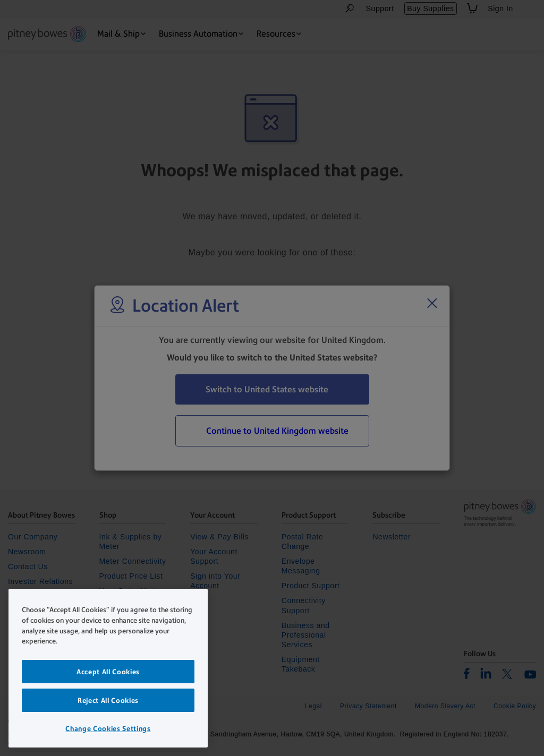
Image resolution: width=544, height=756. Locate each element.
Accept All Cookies (108, 672)
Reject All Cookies (108, 700)
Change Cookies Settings (108, 728)
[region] (108, 668)
